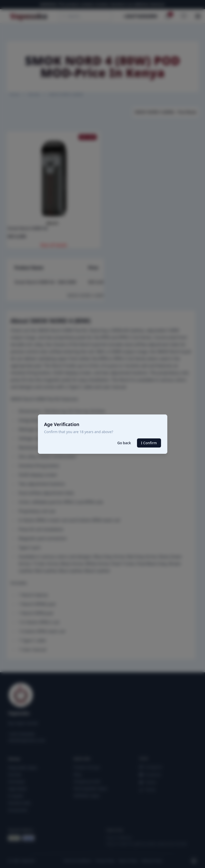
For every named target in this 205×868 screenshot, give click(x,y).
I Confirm (149, 443)
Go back (124, 443)
